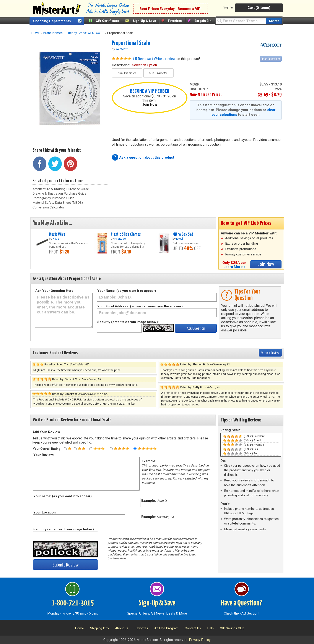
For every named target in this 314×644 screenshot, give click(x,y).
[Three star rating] (91, 449)
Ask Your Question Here (54, 291)
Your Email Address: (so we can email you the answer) (140, 306)
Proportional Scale (131, 43)
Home (79, 628)
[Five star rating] (135, 449)
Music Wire (57, 234)
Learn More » (234, 267)
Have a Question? (242, 603)
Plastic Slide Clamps (126, 234)
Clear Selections (271, 59)
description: (134, 65)
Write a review (165, 59)
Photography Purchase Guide (53, 198)
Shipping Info (99, 628)
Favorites (175, 21)
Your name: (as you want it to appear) (62, 496)
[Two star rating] (75, 449)
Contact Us (193, 628)
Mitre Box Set (183, 234)
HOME (36, 33)
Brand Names (53, 33)
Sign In (228, 7)
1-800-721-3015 (72, 603)
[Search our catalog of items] (274, 21)
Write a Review (270, 353)
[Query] (241, 21)
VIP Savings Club (232, 628)
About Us (122, 628)
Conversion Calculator (48, 207)
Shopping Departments (52, 21)
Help (210, 628)
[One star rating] (65, 449)
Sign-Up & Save (144, 21)
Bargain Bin (203, 21)
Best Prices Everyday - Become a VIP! (170, 9)
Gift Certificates (108, 21)
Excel (180, 239)
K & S (56, 239)
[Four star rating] (111, 449)
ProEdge (120, 239)
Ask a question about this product (147, 157)
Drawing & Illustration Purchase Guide (59, 194)
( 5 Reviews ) (143, 59)
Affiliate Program (166, 628)
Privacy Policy (200, 640)
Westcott (122, 49)
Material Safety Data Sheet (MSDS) (58, 203)
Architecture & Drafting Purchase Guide (61, 189)
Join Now (150, 104)
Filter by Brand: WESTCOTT (85, 33)
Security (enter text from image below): (128, 322)
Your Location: (45, 512)
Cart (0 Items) (259, 8)
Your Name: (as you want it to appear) (127, 291)
